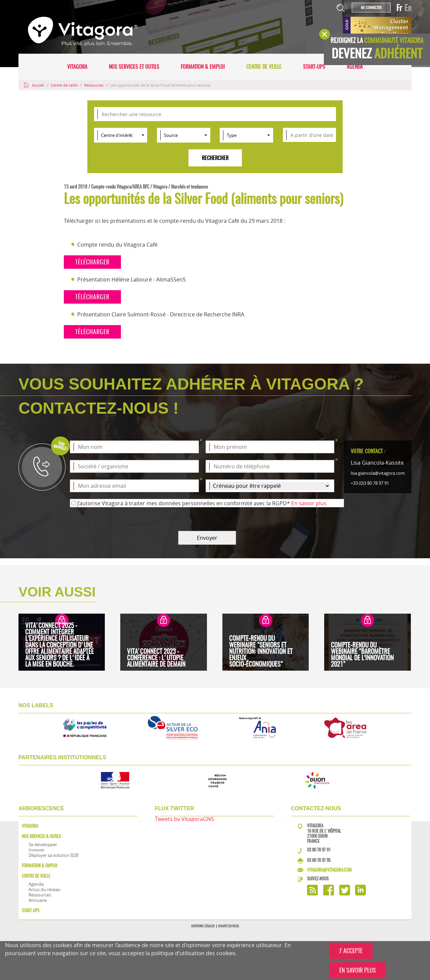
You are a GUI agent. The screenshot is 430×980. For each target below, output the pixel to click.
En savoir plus (309, 503)
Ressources (94, 85)
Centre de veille (264, 67)
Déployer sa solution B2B (53, 855)
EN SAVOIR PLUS (358, 970)
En (408, 8)
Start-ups (314, 67)
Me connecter (371, 8)
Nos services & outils (41, 836)
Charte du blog (228, 926)
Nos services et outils (134, 67)
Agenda (355, 67)
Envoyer (207, 538)
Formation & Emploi (203, 67)
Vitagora (77, 67)
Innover (36, 850)
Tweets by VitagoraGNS (184, 819)
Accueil (34, 85)
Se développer (43, 844)
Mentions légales (203, 926)
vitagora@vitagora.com (329, 870)
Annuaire (38, 900)
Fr (399, 8)
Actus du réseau (45, 889)
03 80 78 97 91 (319, 850)
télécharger (92, 262)
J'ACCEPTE (351, 951)
